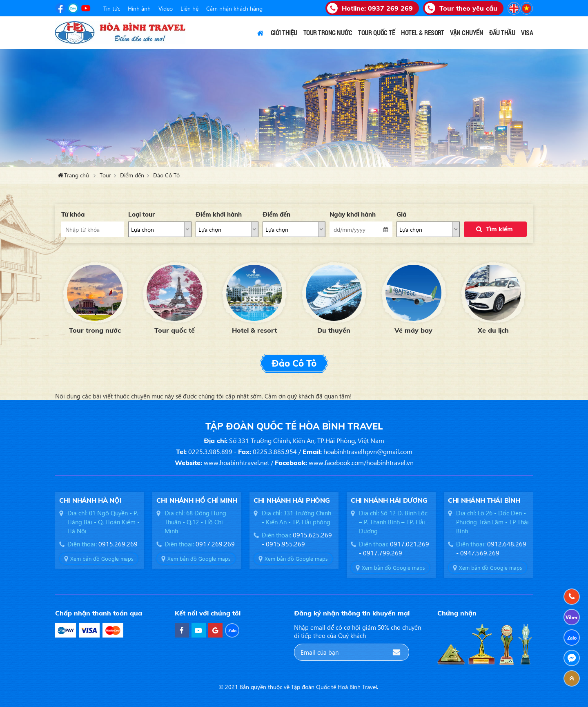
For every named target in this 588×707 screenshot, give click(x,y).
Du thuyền (334, 330)
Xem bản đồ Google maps (102, 558)
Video (166, 8)
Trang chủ (261, 33)
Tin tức (112, 8)
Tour (105, 175)
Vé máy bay (413, 330)
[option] (95, 297)
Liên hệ (189, 8)
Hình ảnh (139, 8)
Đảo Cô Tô (166, 175)
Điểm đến (132, 175)
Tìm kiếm (499, 229)
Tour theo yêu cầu (468, 8)
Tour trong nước (95, 330)
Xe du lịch (493, 330)
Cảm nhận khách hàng (234, 8)
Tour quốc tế (175, 330)
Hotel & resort (254, 330)
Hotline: (377, 8)
